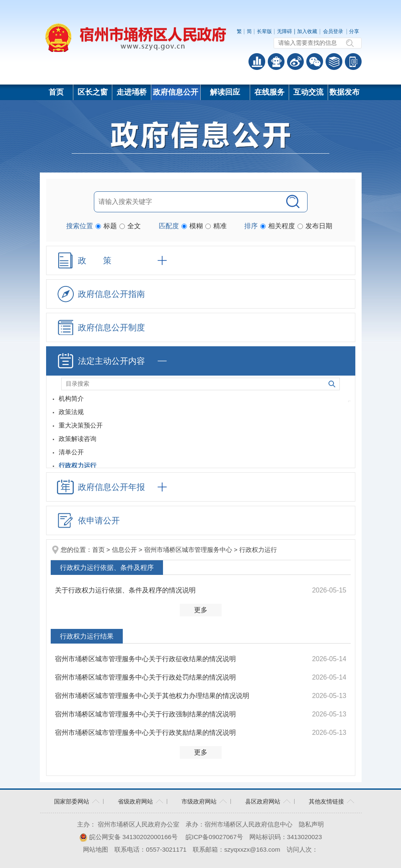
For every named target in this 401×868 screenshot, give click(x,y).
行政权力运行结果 (87, 636)
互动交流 (308, 92)
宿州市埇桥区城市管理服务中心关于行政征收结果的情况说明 (145, 659)
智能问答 (276, 62)
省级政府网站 (135, 801)
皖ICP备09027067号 (214, 837)
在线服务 (269, 92)
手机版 (353, 62)
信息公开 (124, 550)
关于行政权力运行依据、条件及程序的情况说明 (125, 590)
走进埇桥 (132, 92)
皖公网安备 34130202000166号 (128, 837)
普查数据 (257, 62)
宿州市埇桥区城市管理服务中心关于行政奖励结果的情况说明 (145, 733)
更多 (201, 610)
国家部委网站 (72, 801)
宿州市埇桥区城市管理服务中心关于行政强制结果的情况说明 (145, 714)
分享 (354, 31)
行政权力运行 (258, 550)
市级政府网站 (199, 801)
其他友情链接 (326, 801)
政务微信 (315, 62)
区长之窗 (93, 92)
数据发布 (344, 92)
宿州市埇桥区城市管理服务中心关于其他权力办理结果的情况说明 (152, 696)
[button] (264, 31)
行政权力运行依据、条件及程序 (107, 568)
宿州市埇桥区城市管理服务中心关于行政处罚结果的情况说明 (145, 677)
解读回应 (225, 92)
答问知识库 (334, 62)
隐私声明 (311, 824)
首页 (56, 92)
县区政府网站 (263, 801)
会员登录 (333, 31)
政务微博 (295, 62)
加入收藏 (307, 31)
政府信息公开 (176, 92)
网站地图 (96, 849)
